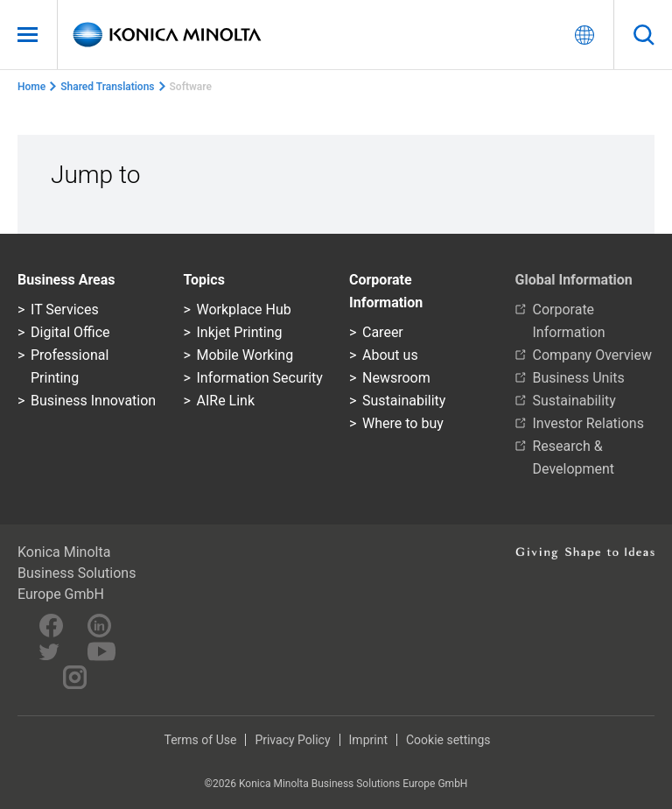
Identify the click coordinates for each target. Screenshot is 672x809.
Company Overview (592, 355)
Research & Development (574, 457)
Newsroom (396, 378)
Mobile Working (245, 355)
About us (390, 355)
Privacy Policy (292, 740)
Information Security (260, 378)
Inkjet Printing (240, 332)
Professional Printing (70, 366)
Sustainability (404, 401)
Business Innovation (93, 401)
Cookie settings (448, 740)
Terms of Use (201, 740)
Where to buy (403, 423)
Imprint (368, 740)
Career (383, 332)
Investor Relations (588, 423)
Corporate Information (569, 321)
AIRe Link (226, 401)
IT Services (65, 310)
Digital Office (70, 332)
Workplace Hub (244, 310)
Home (31, 87)
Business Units (579, 378)
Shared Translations (107, 87)
